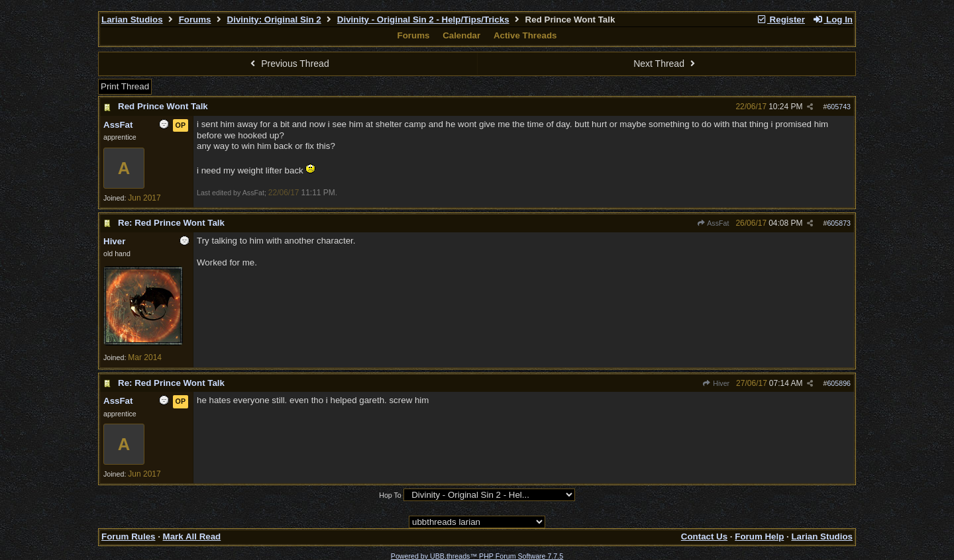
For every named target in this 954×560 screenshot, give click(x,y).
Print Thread (125, 86)
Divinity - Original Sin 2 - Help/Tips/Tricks (423, 20)
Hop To (390, 495)
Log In (833, 20)
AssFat (713, 223)
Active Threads (525, 35)
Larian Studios (132, 20)
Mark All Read (192, 537)
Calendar (461, 35)
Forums (195, 20)
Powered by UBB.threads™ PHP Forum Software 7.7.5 (477, 556)
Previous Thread (288, 64)
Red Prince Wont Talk (163, 106)
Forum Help (759, 537)
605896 (839, 383)
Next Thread (666, 64)
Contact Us (704, 537)
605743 (839, 107)
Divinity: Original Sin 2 (274, 20)
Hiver (716, 383)
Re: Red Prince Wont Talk (171, 223)
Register (780, 20)
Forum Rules (128, 537)
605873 (839, 223)
